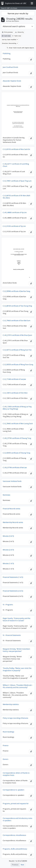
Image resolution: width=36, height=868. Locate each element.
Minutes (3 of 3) (8, 536)
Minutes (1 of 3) (8, 563)
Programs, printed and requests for (16, 804)
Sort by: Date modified (9, 40)
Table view (17, 36)
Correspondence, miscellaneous (14, 835)
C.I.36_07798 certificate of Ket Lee (15, 468)
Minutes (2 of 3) (8, 550)
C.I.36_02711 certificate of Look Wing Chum (16, 165)
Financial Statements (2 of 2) (13, 591)
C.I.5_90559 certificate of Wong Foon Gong (18, 365)
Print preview (7, 32)
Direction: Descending (9, 43)
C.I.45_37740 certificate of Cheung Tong (17, 438)
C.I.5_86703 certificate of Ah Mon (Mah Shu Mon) (16, 197)
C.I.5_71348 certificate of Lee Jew (14, 379)
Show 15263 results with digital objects (20, 48)
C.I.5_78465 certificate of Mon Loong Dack (18, 424)
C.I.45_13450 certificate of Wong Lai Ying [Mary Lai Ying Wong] (17, 408)
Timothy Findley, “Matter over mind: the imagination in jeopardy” (17, 669)
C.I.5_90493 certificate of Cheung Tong (16, 453)
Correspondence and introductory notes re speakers (18, 819)
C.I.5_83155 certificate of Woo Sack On (16, 149)
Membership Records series (13, 522)
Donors (6, 759)
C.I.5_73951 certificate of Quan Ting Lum (17, 181)
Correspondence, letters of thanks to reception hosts (16, 774)
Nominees (6, 495)
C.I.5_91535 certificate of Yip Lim (14, 226)
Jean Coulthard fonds (10, 67)
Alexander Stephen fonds (12, 81)
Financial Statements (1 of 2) (13, 577)
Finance (6, 745)
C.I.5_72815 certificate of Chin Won (15, 393)
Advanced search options (14, 26)
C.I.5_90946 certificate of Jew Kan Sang (16, 291)
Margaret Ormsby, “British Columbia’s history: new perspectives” (16, 650)
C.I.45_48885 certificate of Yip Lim (15, 212)
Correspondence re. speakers (13, 790)
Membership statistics (11, 704)
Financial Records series (11, 509)
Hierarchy (19, 32)
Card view (6, 36)
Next (22, 865)
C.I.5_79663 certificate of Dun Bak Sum (17, 321)
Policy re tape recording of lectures (15, 718)
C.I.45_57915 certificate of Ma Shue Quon (17, 335)
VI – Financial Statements (12, 635)
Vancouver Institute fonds (12, 481)
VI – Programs (8, 605)
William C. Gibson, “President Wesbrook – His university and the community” (18, 686)
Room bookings (8, 732)
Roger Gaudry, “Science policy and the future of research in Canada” (17, 619)
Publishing (7, 54)
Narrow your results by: (18, 13)
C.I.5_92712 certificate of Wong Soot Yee (17, 350)
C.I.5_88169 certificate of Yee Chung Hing (17, 306)
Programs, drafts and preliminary (15, 849)
